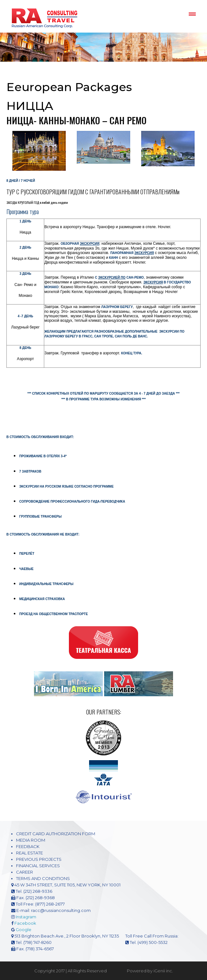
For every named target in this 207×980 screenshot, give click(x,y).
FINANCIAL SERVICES (38, 866)
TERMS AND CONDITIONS (43, 878)
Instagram (26, 917)
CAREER (25, 872)
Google (24, 930)
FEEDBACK (28, 846)
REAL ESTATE (29, 853)
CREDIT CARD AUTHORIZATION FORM (56, 834)
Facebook (25, 923)
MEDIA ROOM (31, 840)
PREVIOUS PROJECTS (39, 859)
